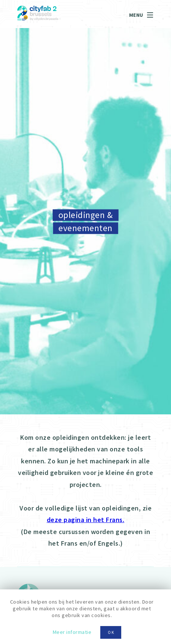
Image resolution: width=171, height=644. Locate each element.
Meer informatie (72, 632)
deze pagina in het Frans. (86, 520)
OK (111, 632)
